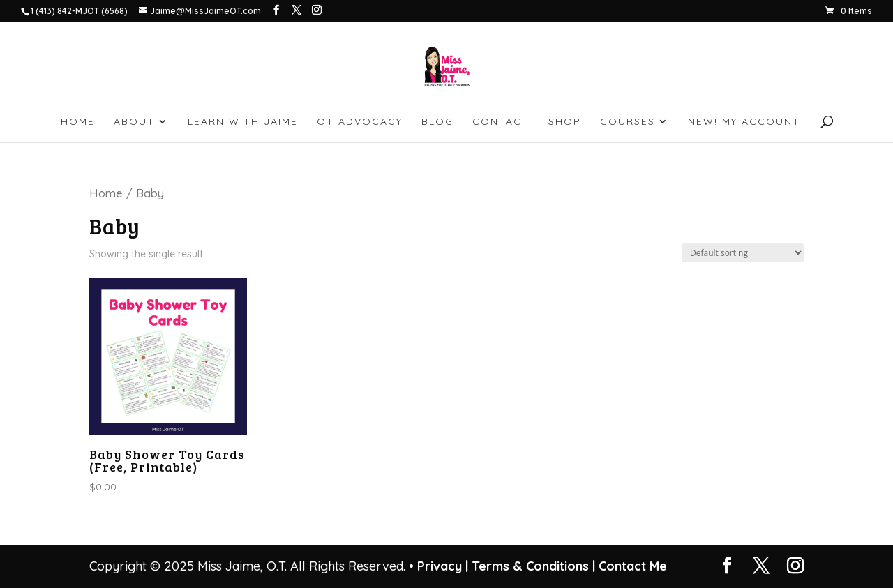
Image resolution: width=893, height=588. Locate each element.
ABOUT (134, 122)
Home (106, 193)
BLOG (437, 122)
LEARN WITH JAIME (243, 122)
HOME (78, 122)
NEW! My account (744, 122)
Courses (628, 122)
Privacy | (443, 566)
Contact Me (631, 566)
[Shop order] (743, 253)
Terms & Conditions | (533, 566)
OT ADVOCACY (360, 122)
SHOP (565, 122)
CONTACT (501, 122)
